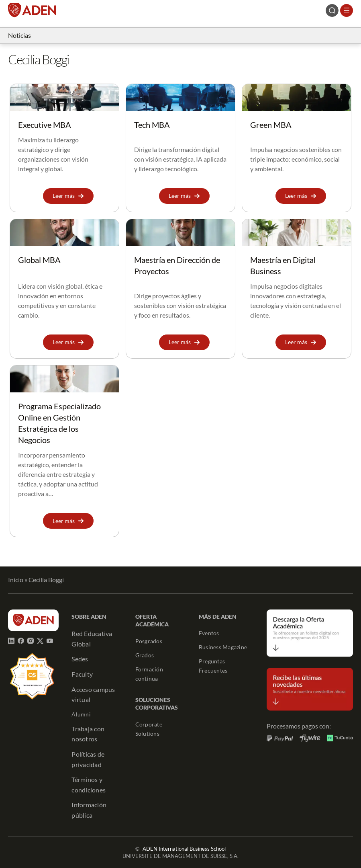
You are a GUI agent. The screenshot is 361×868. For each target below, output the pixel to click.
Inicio (16, 580)
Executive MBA (45, 125)
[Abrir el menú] (347, 10)
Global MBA (39, 260)
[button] (68, 196)
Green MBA (271, 125)
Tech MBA (152, 125)
